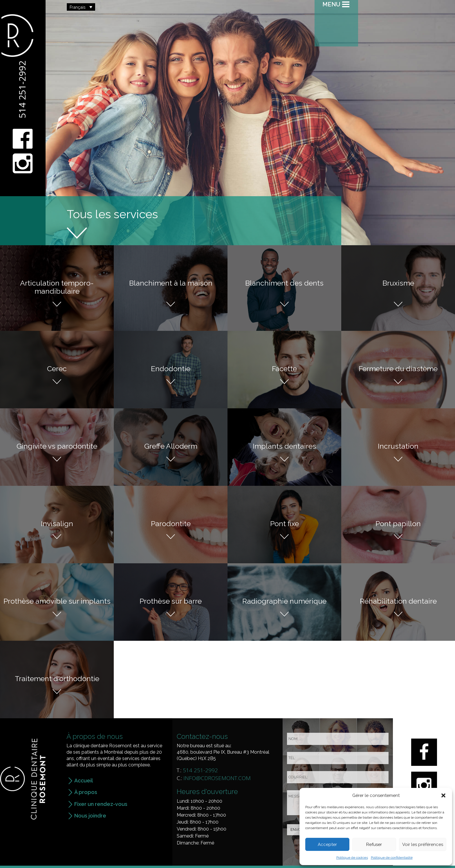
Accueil (84, 781)
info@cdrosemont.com (217, 778)
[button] (443, 795)
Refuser (374, 844)
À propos (86, 792)
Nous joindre (90, 816)
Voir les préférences (423, 844)
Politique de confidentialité (392, 858)
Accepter (327, 844)
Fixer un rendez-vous (101, 804)
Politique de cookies (352, 858)
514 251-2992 (22, 89)
